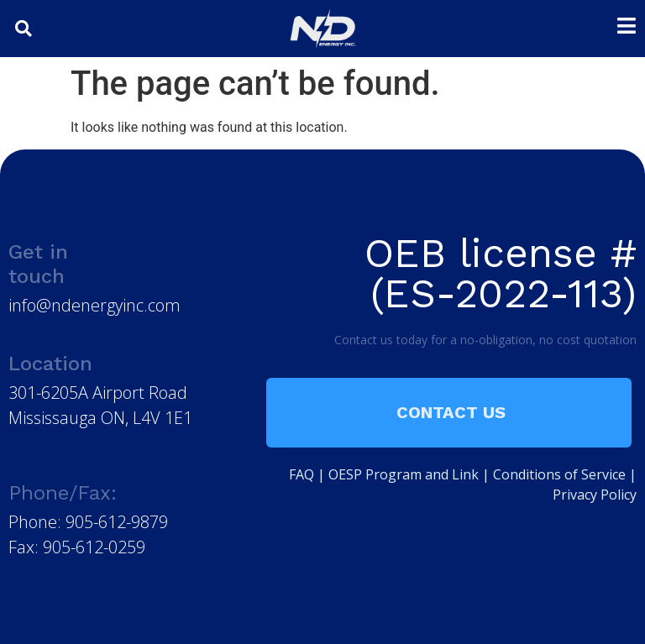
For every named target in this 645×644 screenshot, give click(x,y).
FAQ (302, 474)
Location (50, 364)
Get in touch (38, 264)
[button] (24, 29)
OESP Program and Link (404, 474)
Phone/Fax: (63, 493)
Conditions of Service (559, 474)
